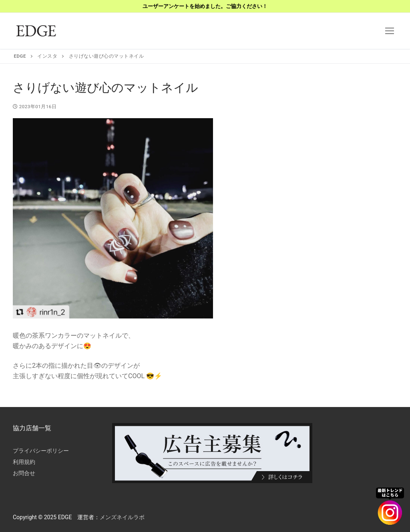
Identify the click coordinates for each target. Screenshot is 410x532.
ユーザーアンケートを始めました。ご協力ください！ (205, 6)
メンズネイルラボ (122, 517)
